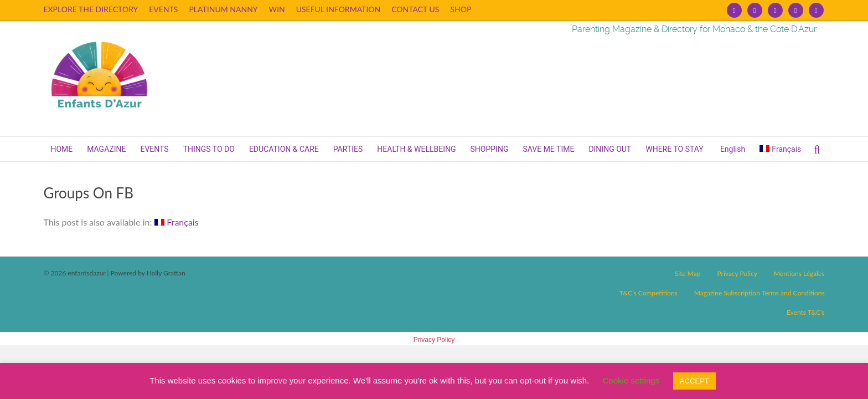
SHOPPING (490, 149)
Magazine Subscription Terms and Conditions (759, 293)
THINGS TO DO (209, 149)
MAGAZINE (106, 149)
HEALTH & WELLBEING (416, 149)
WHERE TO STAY (674, 149)
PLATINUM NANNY (223, 9)
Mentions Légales (799, 273)
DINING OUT (610, 149)
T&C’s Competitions (649, 293)
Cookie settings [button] (631, 380)
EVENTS (163, 9)
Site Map (688, 273)
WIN (277, 9)
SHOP (461, 9)
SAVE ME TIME (548, 149)
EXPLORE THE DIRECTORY (91, 9)
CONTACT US (415, 9)
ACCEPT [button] (694, 381)
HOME (61, 149)
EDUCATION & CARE (284, 149)
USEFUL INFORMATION (339, 9)
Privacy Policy (737, 273)
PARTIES (348, 149)
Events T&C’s (806, 312)
